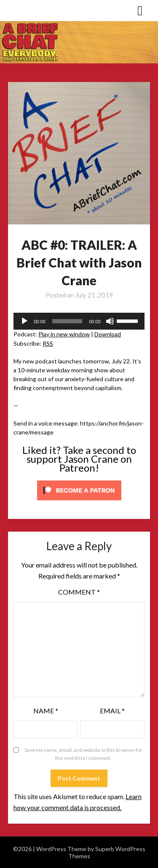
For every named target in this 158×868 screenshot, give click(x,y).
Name (46, 711)
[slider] (67, 321)
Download (108, 334)
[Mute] (110, 321)
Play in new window (64, 334)
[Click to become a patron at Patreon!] (79, 502)
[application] (79, 321)
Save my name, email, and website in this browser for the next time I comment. (83, 754)
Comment (79, 592)
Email (112, 711)
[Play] (24, 321)
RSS (48, 343)
